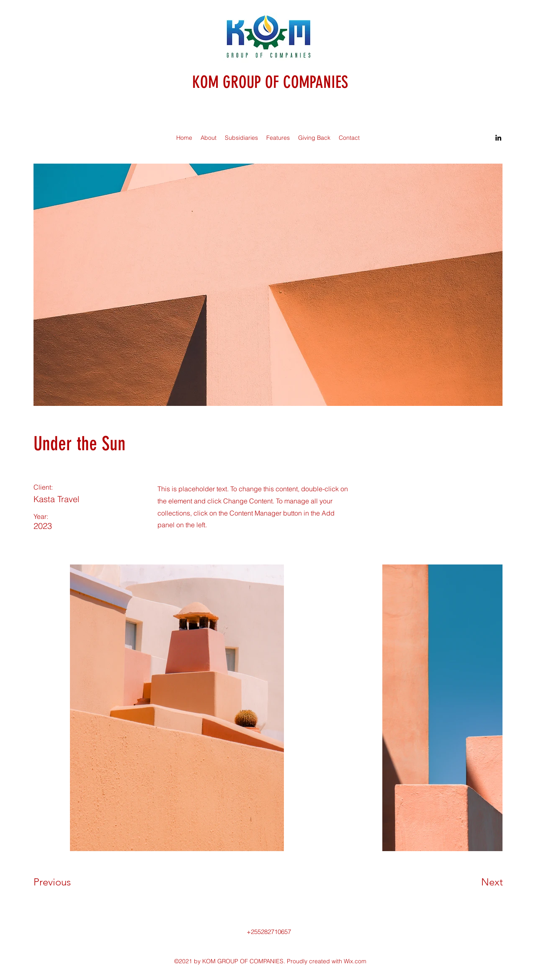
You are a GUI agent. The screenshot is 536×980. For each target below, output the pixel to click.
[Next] (475, 882)
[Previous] (63, 882)
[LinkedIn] (498, 138)
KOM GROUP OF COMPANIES (270, 82)
